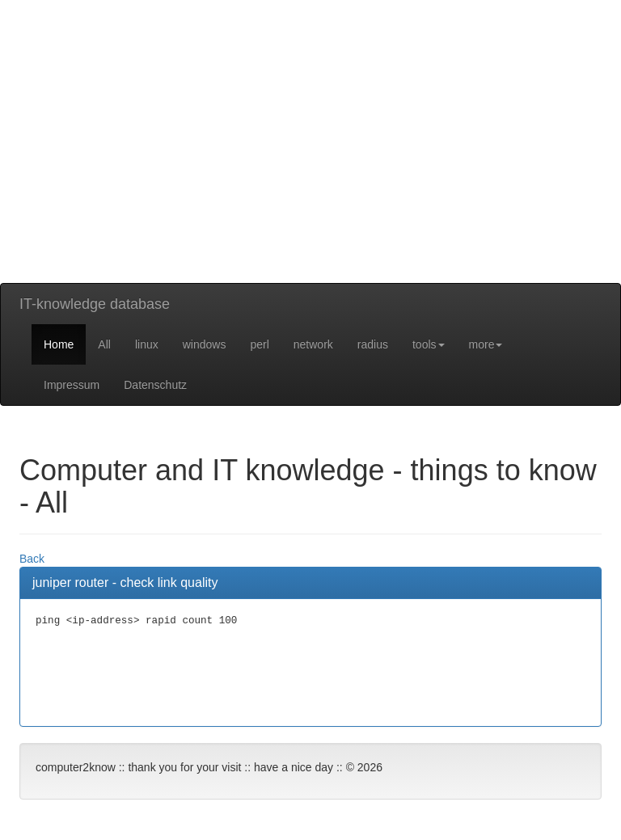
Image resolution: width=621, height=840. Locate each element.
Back (32, 559)
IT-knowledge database (95, 304)
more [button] (486, 344)
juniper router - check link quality (125, 583)
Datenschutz (155, 385)
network (313, 344)
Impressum (72, 385)
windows (205, 344)
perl (259, 344)
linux (147, 344)
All (104, 344)
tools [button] (429, 344)
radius (373, 344)
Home (59, 344)
